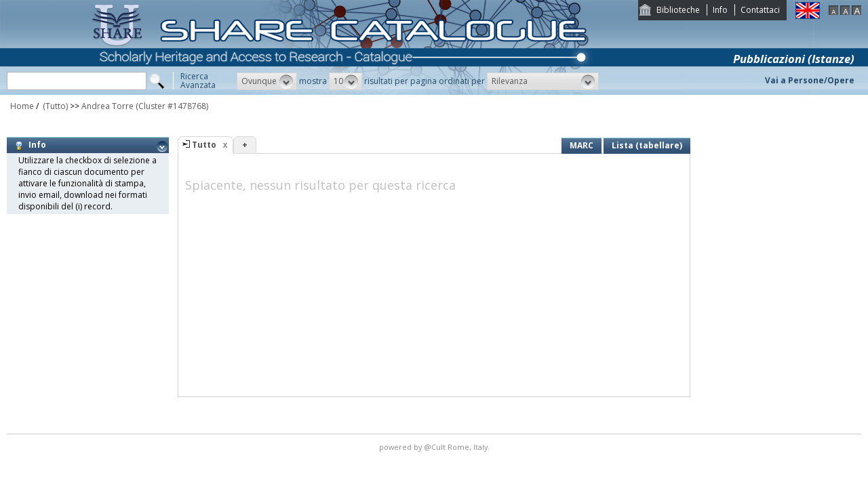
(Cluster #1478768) (172, 106)
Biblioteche (678, 10)
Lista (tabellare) (647, 145)
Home (22, 106)
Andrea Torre (107, 106)
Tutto (204, 145)
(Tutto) (54, 106)
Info (720, 10)
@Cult (436, 447)
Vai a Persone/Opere (810, 80)
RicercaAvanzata (198, 81)
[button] (267, 81)
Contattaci (760, 10)
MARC (581, 145)
